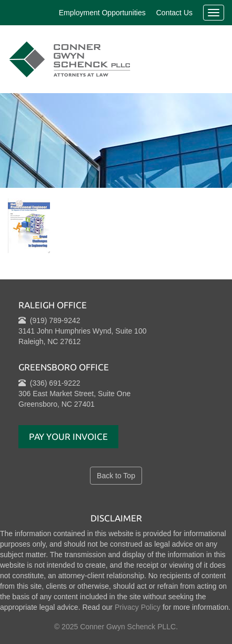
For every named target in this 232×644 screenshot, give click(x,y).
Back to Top (116, 476)
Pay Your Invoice (68, 436)
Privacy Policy (138, 607)
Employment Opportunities (102, 13)
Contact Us (174, 13)
